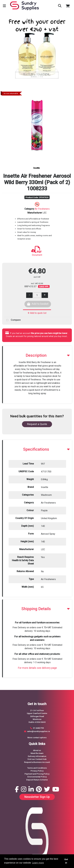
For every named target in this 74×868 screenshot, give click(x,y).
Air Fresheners (42, 209)
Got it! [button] (66, 861)
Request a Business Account (37, 762)
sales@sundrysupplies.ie (38, 731)
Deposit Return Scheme (37, 780)
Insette (36, 168)
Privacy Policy (37, 771)
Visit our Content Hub (37, 759)
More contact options (37, 737)
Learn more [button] (38, 863)
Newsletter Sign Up (37, 797)
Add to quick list (37, 313)
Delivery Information (37, 756)
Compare (13, 320)
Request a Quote (37, 424)
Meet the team (37, 753)
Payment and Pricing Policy (37, 774)
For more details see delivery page (37, 668)
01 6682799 (38, 728)
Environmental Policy (37, 777)
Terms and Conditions (37, 768)
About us (37, 750)
